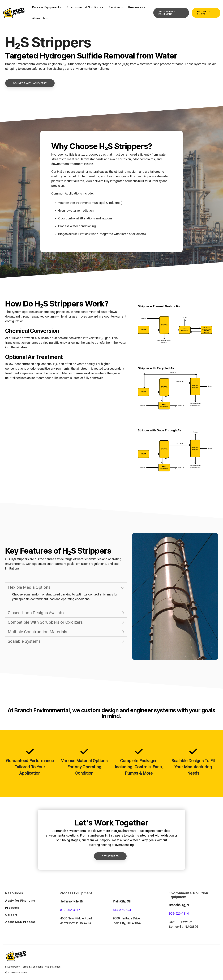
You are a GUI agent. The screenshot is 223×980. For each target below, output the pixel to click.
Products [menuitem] (12, 908)
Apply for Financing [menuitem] (20, 901)
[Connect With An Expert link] (30, 83)
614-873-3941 (123, 910)
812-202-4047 (70, 910)
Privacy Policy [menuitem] (12, 967)
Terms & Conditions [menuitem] (32, 967)
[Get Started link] (110, 856)
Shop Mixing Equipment (167, 13)
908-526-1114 (179, 913)
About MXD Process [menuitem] (20, 922)
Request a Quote (204, 13)
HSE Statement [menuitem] (53, 967)
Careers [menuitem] (11, 915)
